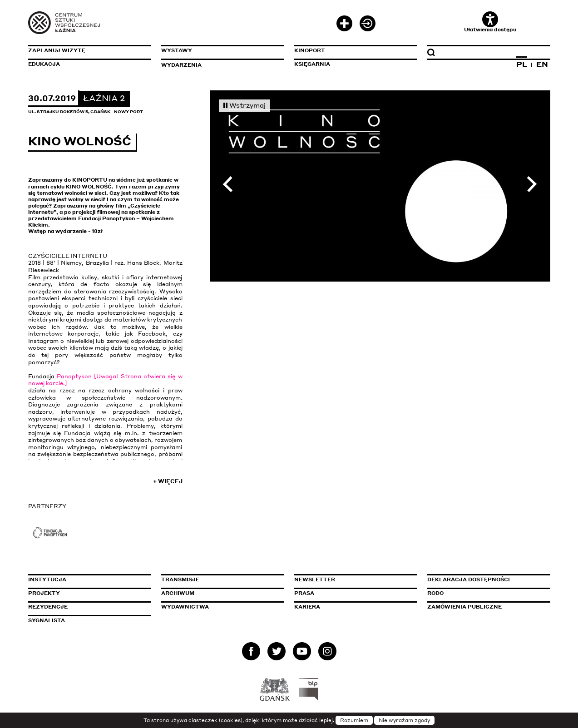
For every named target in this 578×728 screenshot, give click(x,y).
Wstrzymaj (245, 105)
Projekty (44, 593)
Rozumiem (354, 720)
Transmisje (219, 579)
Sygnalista (47, 620)
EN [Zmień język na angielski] (542, 64)
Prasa (304, 593)
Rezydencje (48, 607)
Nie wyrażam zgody (404, 720)
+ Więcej (168, 481)
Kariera (307, 607)
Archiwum (178, 593)
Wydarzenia (181, 65)
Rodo (435, 593)
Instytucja (47, 579)
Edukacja (44, 64)
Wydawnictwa (185, 607)
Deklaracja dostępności (469, 579)
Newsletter (315, 579)
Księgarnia (312, 64)
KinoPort (310, 50)
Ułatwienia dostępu (490, 22)
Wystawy (177, 50)
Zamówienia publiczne (485, 607)
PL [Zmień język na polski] (522, 64)
